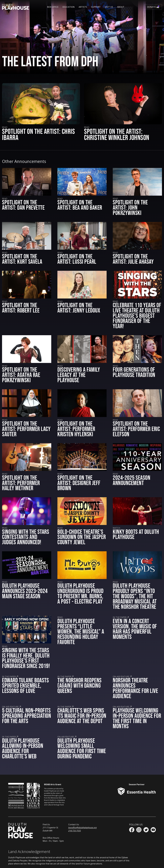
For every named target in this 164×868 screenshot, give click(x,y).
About (121, 7)
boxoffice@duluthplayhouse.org (82, 828)
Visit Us (109, 7)
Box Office (53, 7)
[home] (16, 7)
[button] (53, 7)
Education (69, 7)
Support (96, 7)
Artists (83, 7)
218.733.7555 (75, 831)
